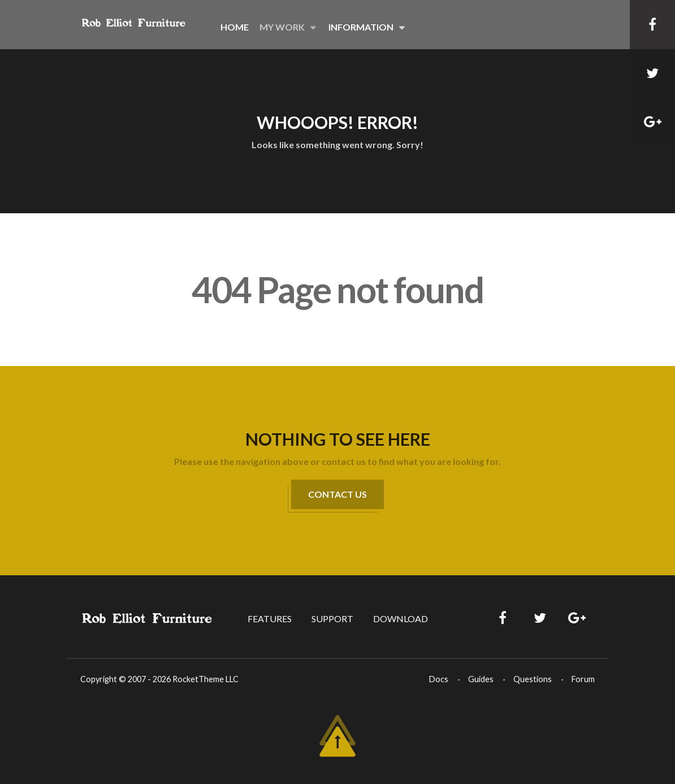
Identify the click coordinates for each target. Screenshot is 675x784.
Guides (481, 679)
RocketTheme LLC (205, 679)
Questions (533, 679)
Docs (439, 679)
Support (332, 619)
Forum (583, 679)
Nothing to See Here (338, 439)
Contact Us (337, 494)
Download (401, 619)
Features (270, 619)
